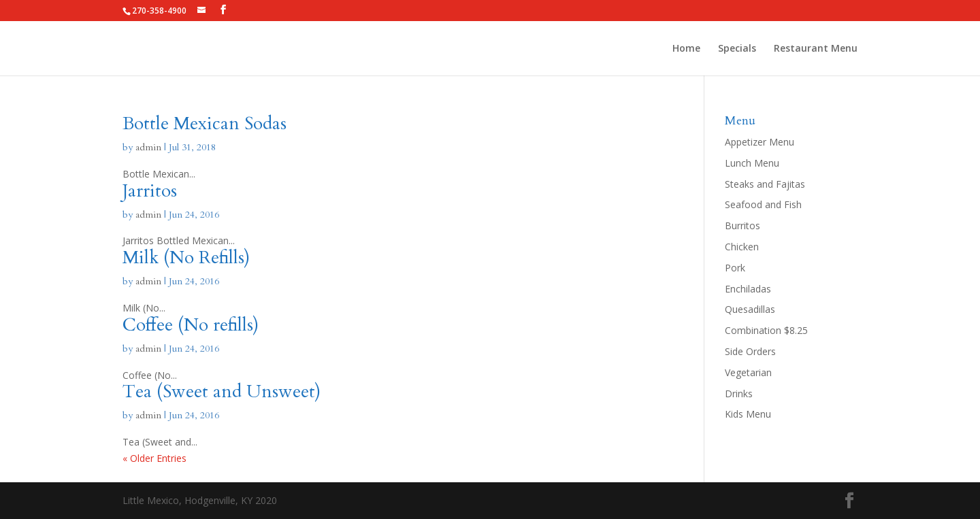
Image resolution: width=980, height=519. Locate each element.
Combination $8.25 (766, 330)
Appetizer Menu (759, 142)
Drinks (739, 394)
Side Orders (750, 351)
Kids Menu (748, 414)
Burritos (742, 225)
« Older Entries (154, 458)
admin (148, 147)
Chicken (742, 247)
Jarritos (150, 191)
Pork (735, 268)
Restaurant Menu (816, 49)
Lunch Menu (752, 163)
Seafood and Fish (763, 204)
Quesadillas (750, 309)
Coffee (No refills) (191, 325)
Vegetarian (748, 372)
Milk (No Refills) (186, 257)
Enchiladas (748, 289)
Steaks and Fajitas (765, 184)
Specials (737, 49)
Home (686, 49)
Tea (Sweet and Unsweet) (222, 391)
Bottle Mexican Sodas (205, 123)
